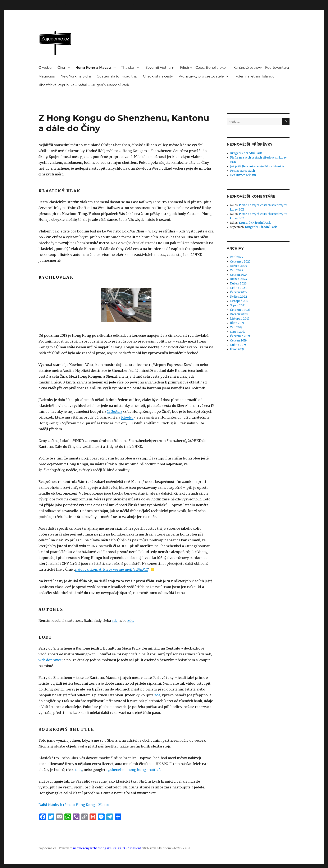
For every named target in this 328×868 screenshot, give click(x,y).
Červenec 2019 (240, 336)
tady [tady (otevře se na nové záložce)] (79, 770)
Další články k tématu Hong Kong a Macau (74, 805)
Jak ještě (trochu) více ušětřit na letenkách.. (259, 166)
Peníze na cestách (242, 171)
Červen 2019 (238, 341)
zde (157, 695)
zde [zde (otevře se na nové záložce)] (115, 621)
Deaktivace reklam (243, 175)
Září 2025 (236, 257)
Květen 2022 (239, 297)
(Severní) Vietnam (159, 68)
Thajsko (128, 68)
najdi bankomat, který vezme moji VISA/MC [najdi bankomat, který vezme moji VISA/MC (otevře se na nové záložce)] (111, 569)
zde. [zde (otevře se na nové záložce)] (131, 621)
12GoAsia (115, 411)
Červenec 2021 (240, 310)
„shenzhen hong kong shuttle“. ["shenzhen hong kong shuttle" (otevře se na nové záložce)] (134, 770)
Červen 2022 (239, 292)
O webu (45, 68)
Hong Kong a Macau (93, 68)
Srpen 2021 (238, 305)
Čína (61, 68)
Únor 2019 (237, 349)
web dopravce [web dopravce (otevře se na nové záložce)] (50, 660)
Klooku (127, 417)
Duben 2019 (238, 345)
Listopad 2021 (240, 301)
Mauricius (47, 76)
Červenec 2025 (240, 262)
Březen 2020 (239, 314)
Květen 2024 (239, 279)
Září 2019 (236, 327)
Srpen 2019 (238, 332)
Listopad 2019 (240, 319)
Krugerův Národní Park (246, 153)
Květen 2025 (238, 266)
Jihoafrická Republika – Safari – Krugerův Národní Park (84, 85)
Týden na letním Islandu (254, 76)
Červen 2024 (239, 275)
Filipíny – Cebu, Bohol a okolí (204, 68)
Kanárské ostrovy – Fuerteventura (261, 68)
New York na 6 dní (76, 76)
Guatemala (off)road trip (117, 76)
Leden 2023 (238, 288)
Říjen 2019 (237, 323)
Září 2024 (237, 270)
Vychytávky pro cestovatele (201, 76)
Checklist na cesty (158, 76)
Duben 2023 (238, 284)
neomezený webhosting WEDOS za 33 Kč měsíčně (107, 848)
